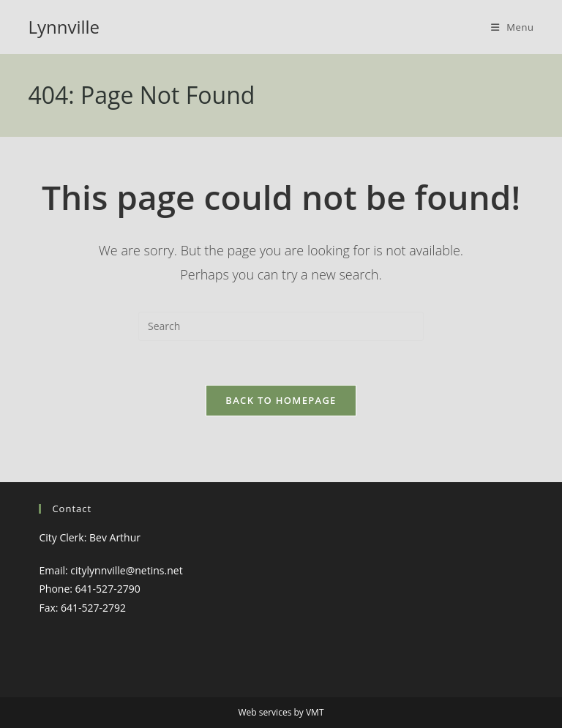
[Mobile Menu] (513, 27)
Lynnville (64, 27)
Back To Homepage (281, 400)
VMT (315, 712)
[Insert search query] (281, 326)
